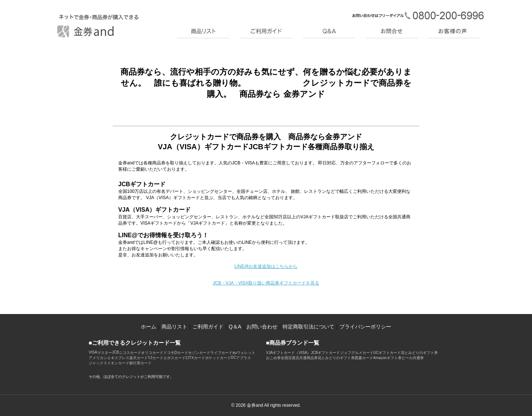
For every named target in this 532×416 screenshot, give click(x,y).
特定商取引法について (308, 327)
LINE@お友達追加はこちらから (266, 266)
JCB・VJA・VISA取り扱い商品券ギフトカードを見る (266, 283)
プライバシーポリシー (365, 327)
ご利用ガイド (208, 327)
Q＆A (235, 327)
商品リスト (174, 327)
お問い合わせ (262, 327)
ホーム (149, 327)
